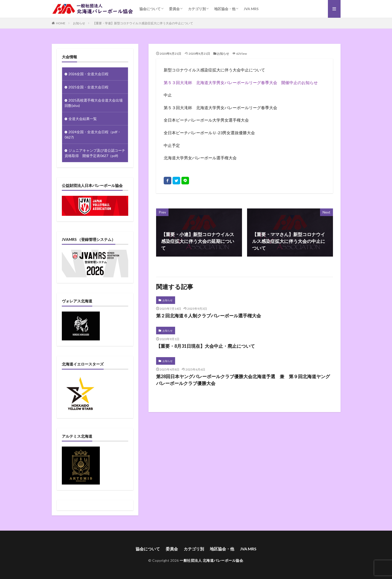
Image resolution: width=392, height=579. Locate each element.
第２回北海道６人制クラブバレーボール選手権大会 (209, 316)
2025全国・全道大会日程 (88, 87)
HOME (61, 23)
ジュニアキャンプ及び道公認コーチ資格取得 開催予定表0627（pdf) (95, 153)
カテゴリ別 (197, 9)
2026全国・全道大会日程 (88, 74)
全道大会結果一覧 (83, 119)
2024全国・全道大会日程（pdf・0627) (93, 134)
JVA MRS (251, 9)
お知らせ (79, 23)
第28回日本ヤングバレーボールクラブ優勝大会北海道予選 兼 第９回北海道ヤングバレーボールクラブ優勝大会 (243, 380)
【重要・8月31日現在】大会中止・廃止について (206, 346)
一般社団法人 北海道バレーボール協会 (211, 560)
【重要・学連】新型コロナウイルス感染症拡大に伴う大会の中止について (143, 23)
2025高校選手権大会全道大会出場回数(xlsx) (94, 103)
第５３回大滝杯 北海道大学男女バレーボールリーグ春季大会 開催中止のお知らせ (241, 82)
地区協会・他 (225, 9)
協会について (150, 9)
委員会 (174, 9)
